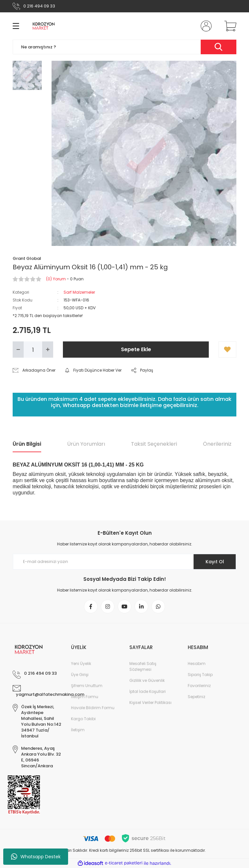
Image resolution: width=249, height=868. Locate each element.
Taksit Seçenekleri (154, 444)
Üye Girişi (80, 675)
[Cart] (229, 26)
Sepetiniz (196, 697)
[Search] (124, 47)
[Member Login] (205, 26)
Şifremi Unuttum (87, 686)
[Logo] (44, 26)
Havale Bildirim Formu (93, 708)
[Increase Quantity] (48, 350)
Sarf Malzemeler (79, 292)
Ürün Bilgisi (27, 444)
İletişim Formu (85, 697)
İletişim (78, 730)
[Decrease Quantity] (18, 350)
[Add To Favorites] (227, 350)
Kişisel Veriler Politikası (150, 702)
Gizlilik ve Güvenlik (147, 680)
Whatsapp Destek (36, 857)
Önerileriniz (217, 444)
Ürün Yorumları (86, 444)
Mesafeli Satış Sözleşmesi (143, 666)
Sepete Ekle (136, 349)
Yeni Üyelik (81, 664)
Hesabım (197, 664)
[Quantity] (33, 350)
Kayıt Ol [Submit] (215, 562)
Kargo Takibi (83, 719)
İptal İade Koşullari (148, 691)
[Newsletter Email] (124, 562)
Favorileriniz (199, 686)
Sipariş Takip (200, 675)
